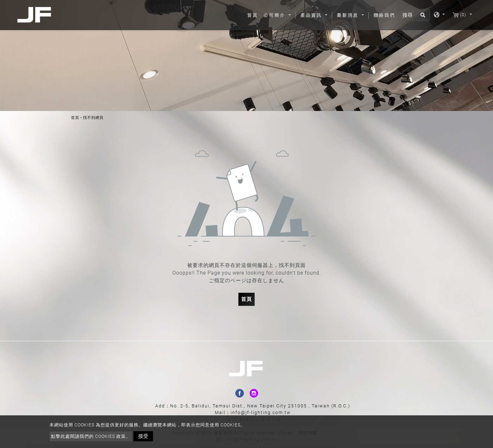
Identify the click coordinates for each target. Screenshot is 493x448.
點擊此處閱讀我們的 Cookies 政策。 (91, 436)
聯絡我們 (384, 15)
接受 (143, 436)
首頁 (254, 15)
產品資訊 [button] (312, 15)
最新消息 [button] (349, 15)
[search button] (422, 17)
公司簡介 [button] (275, 15)
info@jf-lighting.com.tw (261, 412)
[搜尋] (414, 15)
